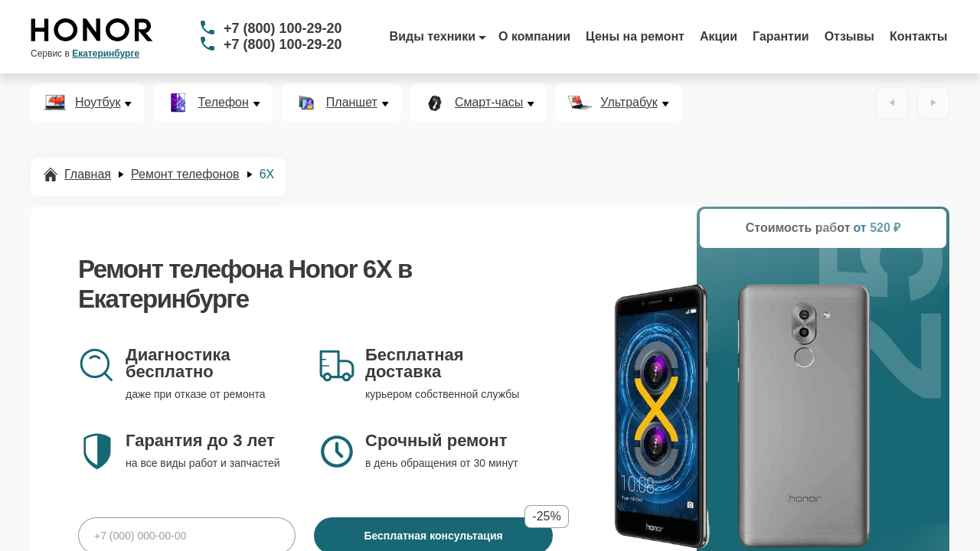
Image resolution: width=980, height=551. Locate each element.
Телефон (223, 103)
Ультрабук (629, 103)
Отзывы (849, 36)
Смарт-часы (489, 103)
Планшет (352, 103)
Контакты (918, 36)
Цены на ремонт (635, 36)
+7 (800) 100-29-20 (283, 28)
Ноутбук (98, 103)
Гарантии (781, 36)
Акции (719, 36)
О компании (534, 36)
